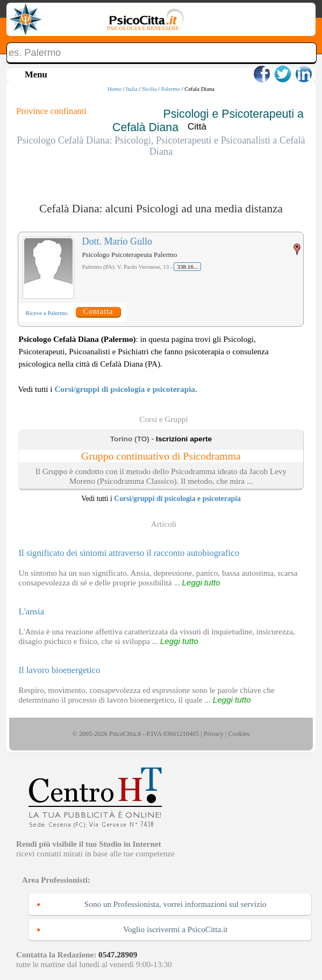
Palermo (171, 89)
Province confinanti (51, 111)
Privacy (214, 734)
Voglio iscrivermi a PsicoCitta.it (176, 929)
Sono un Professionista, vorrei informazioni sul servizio (176, 904)
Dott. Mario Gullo (117, 241)
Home (115, 89)
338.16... (187, 267)
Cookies (239, 734)
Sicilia (149, 89)
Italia (132, 89)
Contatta (98, 312)
